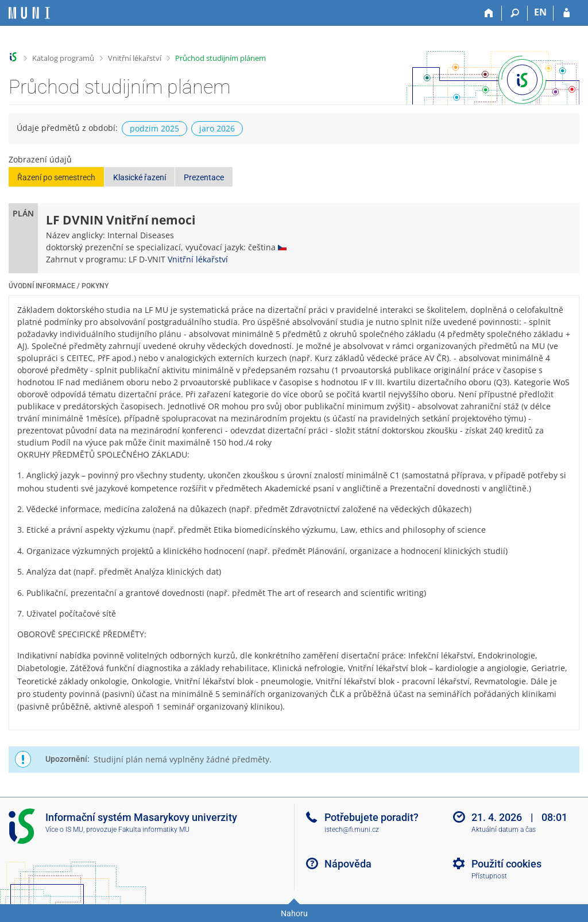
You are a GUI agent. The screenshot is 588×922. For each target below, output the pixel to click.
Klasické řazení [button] (140, 177)
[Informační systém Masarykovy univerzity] (29, 13)
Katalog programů (63, 58)
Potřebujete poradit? (372, 817)
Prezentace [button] (204, 177)
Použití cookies (506, 864)
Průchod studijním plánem (220, 58)
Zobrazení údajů (40, 159)
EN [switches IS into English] (540, 12)
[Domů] (489, 13)
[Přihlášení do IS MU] (566, 13)
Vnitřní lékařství (135, 58)
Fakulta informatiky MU (154, 830)
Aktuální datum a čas (504, 830)
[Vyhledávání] (515, 13)
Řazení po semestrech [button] (56, 177)
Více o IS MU (64, 830)
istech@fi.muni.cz (352, 830)
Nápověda (348, 864)
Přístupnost (489, 876)
